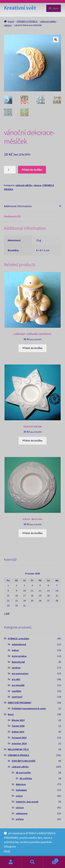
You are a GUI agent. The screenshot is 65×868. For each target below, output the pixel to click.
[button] (56, 40)
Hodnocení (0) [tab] (12, 216)
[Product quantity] (10, 170)
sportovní (17, 697)
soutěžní (16, 691)
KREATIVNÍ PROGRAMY (19, 703)
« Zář (7, 613)
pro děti (16, 679)
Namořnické (18, 662)
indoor (15, 650)
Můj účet (11, 862)
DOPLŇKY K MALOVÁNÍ (24, 761)
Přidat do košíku (32, 170)
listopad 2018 (19, 738)
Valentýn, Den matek (27, 802)
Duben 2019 (18, 732)
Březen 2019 (18, 720)
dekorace (21, 784)
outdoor (16, 668)
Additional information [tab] (18, 206)
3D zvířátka (26, 778)
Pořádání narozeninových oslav (29, 708)
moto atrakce (19, 656)
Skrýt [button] (7, 851)
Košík (51, 860)
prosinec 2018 (19, 743)
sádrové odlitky (48, 21)
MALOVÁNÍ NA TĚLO (18, 749)
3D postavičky (23, 773)
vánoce (8, 25)
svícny (19, 796)
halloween (21, 790)
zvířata (20, 819)
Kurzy (11, 714)
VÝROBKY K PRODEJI (27, 21)
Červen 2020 (18, 726)
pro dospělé (18, 685)
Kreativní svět (20, 8)
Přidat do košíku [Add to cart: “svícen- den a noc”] (32, 533)
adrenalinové (19, 644)
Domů (11, 21)
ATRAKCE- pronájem (18, 638)
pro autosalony (20, 673)
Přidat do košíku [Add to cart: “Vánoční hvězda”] (32, 440)
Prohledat (32, 862)
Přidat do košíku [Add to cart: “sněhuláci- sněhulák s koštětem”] (32, 348)
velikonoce (22, 813)
